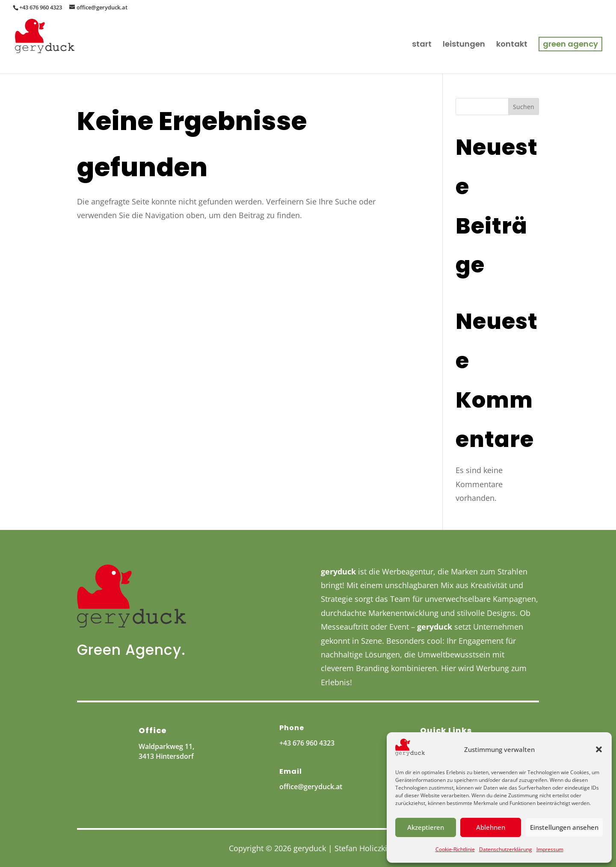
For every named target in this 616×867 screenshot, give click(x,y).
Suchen (524, 107)
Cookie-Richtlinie (455, 849)
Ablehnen (491, 827)
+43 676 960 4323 (307, 743)
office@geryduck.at (311, 787)
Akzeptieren (426, 827)
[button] (599, 749)
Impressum (550, 849)
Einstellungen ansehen (564, 827)
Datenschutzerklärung (506, 849)
